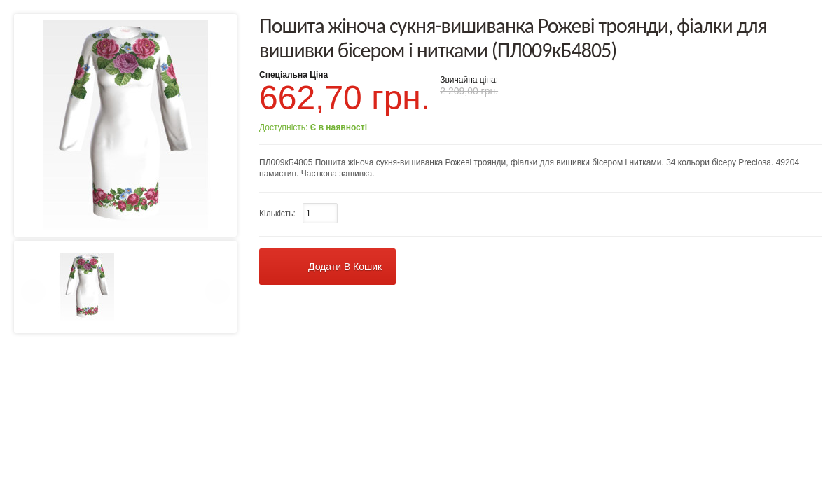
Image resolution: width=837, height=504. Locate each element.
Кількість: (277, 213)
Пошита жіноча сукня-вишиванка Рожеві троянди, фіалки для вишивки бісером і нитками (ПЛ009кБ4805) (513, 38)
